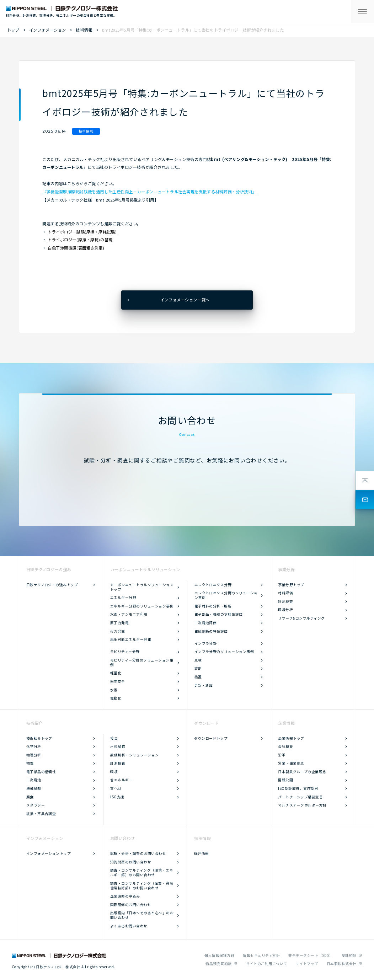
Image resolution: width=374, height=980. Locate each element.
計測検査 (285, 601)
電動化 (116, 698)
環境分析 (285, 610)
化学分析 (34, 746)
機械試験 (34, 788)
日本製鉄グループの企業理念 (302, 772)
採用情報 (202, 853)
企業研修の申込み (125, 896)
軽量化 (116, 673)
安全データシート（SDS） (311, 955)
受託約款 (349, 955)
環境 (114, 772)
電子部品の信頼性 (41, 772)
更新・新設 (204, 685)
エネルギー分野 (123, 598)
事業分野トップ (291, 585)
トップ (13, 30)
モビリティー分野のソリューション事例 (142, 662)
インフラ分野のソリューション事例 (224, 652)
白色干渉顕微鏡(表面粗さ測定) (76, 248)
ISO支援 (117, 797)
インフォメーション (48, 30)
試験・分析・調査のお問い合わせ (138, 853)
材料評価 (285, 593)
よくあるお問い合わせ (129, 926)
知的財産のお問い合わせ (131, 862)
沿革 (282, 755)
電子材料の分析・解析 (213, 606)
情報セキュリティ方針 (261, 955)
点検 (198, 660)
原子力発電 (119, 623)
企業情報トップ (291, 738)
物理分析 (34, 755)
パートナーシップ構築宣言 (300, 797)
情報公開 (285, 780)
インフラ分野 (206, 643)
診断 (198, 668)
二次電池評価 (206, 623)
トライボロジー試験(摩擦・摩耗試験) (82, 232)
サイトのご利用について (266, 964)
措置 (198, 677)
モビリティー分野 (125, 652)
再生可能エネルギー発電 (131, 639)
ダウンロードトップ (211, 738)
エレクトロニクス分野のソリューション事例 (226, 595)
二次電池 (34, 780)
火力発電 (118, 631)
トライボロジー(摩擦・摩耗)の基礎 (80, 240)
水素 (114, 690)
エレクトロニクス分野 (213, 585)
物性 (30, 763)
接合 (114, 738)
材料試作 (118, 746)
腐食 (30, 797)
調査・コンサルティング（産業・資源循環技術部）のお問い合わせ (142, 886)
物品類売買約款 (218, 964)
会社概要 (285, 746)
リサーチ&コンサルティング (301, 618)
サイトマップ (307, 964)
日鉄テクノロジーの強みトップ (52, 585)
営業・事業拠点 (291, 763)
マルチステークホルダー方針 (302, 805)
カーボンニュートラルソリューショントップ (142, 587)
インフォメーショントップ (49, 853)
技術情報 (84, 30)
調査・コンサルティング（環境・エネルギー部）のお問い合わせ (142, 872)
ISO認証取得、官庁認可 (298, 788)
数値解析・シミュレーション (134, 755)
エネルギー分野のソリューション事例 (142, 606)
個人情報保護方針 (219, 955)
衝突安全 (118, 681)
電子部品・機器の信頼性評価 (219, 614)
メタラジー (36, 805)
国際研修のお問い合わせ (131, 905)
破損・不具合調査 (41, 814)
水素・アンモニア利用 (129, 614)
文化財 (116, 788)
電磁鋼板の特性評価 (211, 631)
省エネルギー (121, 780)
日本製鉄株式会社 (342, 964)
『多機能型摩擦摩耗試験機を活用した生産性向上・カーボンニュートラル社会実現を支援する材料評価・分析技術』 (149, 192)
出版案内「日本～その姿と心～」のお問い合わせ (142, 915)
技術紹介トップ (39, 738)
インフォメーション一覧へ (185, 300)
